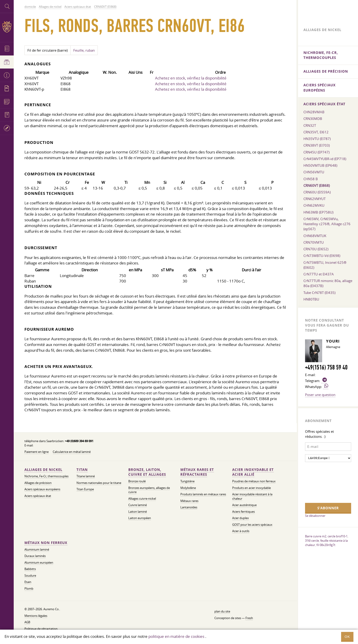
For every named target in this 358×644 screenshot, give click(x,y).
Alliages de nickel (43, 470)
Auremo (7, 27)
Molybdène (188, 488)
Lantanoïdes (189, 507)
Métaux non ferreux (46, 543)
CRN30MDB (313, 119)
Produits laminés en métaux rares (203, 494)
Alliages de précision (38, 483)
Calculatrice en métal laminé (72, 452)
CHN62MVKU (314, 205)
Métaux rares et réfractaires (197, 472)
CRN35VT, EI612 (316, 132)
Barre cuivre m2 (316, 536)
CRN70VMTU (314, 242)
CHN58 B (311, 179)
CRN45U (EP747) (316, 152)
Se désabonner (315, 516)
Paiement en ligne (37, 452)
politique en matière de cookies (176, 636)
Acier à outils (241, 531)
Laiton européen (140, 518)
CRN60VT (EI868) (317, 185)
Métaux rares (189, 501)
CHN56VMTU (314, 172)
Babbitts (30, 569)
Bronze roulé (137, 481)
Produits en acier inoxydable (251, 488)
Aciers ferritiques (243, 512)
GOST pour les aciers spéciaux (252, 525)
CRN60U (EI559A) (317, 192)
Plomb (29, 589)
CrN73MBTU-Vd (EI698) (322, 256)
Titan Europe (85, 489)
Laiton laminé (138, 512)
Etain (28, 582)
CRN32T (310, 125)
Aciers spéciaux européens (42, 489)
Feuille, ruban (84, 50)
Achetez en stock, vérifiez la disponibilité (191, 78)
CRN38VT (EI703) (317, 145)
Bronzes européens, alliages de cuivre (149, 490)
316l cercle (312, 541)
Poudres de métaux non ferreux (254, 481)
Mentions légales (36, 616)
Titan (82, 470)
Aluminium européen (39, 563)
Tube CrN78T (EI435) (319, 293)
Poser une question (320, 395)
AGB (27, 622)
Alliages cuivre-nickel (142, 499)
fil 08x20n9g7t (326, 545)
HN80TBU (311, 299)
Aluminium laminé (37, 550)
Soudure (30, 576)
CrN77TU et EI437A (319, 274)
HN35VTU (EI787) (317, 139)
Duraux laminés (35, 556)
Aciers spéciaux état (38, 496)
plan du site (222, 611)
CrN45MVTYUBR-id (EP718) (325, 159)
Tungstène (187, 481)
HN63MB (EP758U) (318, 212)
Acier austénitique (244, 505)
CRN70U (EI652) (316, 249)
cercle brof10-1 (338, 536)
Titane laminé (86, 476)
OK (347, 637)
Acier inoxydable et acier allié (253, 472)
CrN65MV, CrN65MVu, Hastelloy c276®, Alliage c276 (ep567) (327, 224)
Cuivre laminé (138, 505)
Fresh (249, 618)
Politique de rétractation (41, 629)
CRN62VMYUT (315, 199)
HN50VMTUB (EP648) (320, 165)
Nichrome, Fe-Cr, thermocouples (46, 476)
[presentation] (324, 482)
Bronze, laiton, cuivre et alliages (147, 472)
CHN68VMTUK (315, 236)
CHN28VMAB (314, 112)
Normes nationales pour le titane (99, 483)
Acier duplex (241, 518)
